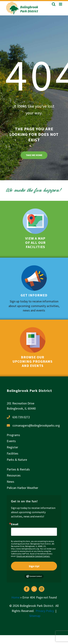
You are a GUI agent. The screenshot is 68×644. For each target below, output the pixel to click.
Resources (14, 475)
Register (12, 447)
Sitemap (35, 616)
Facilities (13, 453)
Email (15, 524)
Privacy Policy (45, 611)
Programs (13, 435)
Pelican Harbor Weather (22, 488)
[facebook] (27, 589)
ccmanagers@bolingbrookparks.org (36, 425)
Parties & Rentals (18, 469)
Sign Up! (34, 566)
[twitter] (34, 589)
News (10, 482)
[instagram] (42, 589)
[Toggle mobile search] (54, 4)
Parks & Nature (17, 460)
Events (11, 441)
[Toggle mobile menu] (61, 4)
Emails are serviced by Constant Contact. (33, 556)
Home (15, 597)
